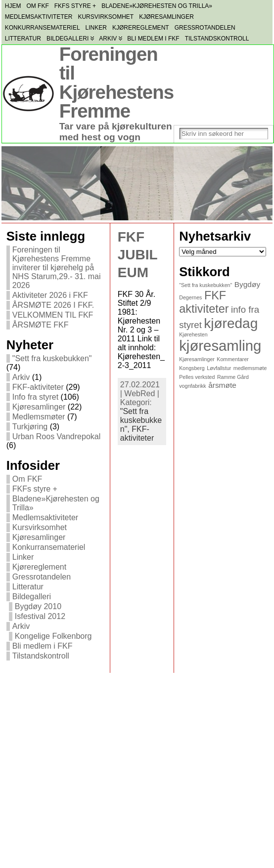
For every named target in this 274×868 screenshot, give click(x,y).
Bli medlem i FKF (43, 646)
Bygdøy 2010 (38, 606)
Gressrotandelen (42, 577)
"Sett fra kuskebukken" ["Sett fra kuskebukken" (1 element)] (205, 285)
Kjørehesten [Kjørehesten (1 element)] (193, 334)
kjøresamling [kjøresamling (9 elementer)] (220, 346)
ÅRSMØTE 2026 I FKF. (53, 305)
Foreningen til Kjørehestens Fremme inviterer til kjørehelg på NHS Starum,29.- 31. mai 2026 (57, 268)
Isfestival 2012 (40, 616)
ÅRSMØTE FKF (41, 325)
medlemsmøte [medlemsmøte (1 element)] (250, 368)
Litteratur (28, 587)
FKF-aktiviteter (38, 387)
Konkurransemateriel (49, 547)
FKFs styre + (35, 489)
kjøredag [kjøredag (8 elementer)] (231, 323)
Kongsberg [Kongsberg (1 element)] (192, 368)
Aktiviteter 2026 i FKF (50, 295)
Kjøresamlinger (39, 407)
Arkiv (21, 377)
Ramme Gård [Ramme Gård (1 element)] (233, 377)
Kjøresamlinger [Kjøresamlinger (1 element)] (197, 359)
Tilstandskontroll (41, 656)
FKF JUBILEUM (138, 255)
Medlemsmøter (39, 417)
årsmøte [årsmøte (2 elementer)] (222, 385)
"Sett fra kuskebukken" (52, 358)
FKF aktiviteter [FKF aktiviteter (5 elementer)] (204, 302)
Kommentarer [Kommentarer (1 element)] (233, 359)
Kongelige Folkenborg (53, 636)
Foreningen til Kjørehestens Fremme (116, 83)
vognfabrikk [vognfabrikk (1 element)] (193, 386)
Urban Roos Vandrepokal (56, 436)
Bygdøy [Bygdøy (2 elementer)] (247, 284)
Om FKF (27, 479)
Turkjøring (30, 427)
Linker (23, 557)
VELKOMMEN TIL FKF (53, 315)
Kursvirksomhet (40, 527)
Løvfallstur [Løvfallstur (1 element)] (219, 368)
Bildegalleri (32, 597)
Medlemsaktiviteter (45, 517)
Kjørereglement (39, 567)
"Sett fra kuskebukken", (141, 420)
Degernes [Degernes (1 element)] (190, 297)
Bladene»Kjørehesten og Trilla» (56, 503)
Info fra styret (35, 397)
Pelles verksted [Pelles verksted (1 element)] (197, 377)
